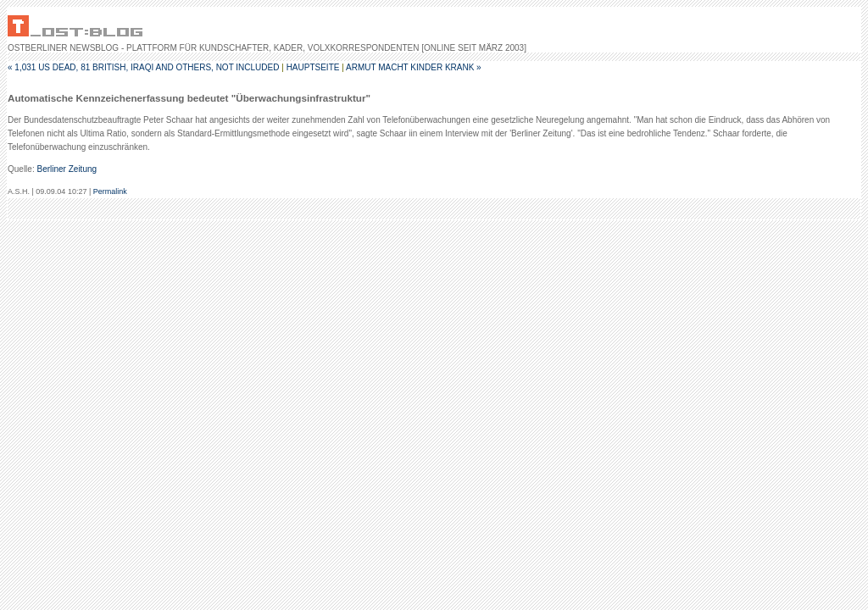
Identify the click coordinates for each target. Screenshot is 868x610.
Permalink (110, 191)
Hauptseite (313, 67)
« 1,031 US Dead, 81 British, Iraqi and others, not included (143, 67)
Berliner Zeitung (67, 169)
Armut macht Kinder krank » (414, 67)
